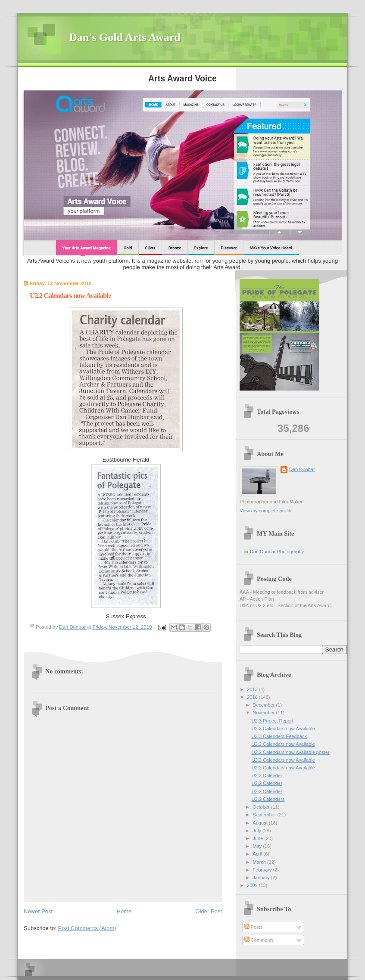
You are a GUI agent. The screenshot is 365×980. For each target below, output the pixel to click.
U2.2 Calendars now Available (283, 729)
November (264, 713)
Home (124, 911)
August (260, 823)
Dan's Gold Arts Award (125, 37)
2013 (253, 689)
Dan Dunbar (302, 469)
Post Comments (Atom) (87, 928)
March (260, 862)
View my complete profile (266, 511)
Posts (254, 927)
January (262, 878)
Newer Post (38, 911)
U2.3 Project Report (273, 721)
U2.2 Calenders (268, 799)
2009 (253, 885)
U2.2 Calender (267, 775)
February (263, 870)
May (258, 846)
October (262, 807)
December (264, 705)
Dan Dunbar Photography (277, 552)
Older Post (209, 911)
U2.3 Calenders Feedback (279, 736)
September (265, 815)
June (258, 838)
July (257, 831)
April (258, 854)
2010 (253, 697)
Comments (259, 940)
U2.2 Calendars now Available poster (291, 752)
